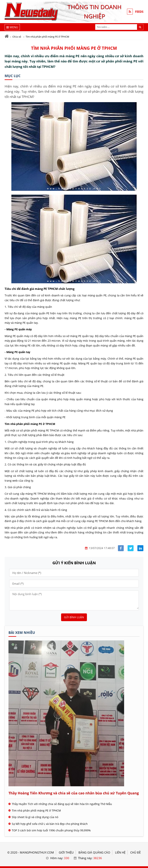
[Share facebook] (121, 548)
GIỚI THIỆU (66, 852)
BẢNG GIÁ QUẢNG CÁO (94, 852)
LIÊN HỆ (120, 852)
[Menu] (12, 27)
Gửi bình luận (74, 617)
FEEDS (139, 12)
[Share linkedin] (140, 548)
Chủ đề (135, 852)
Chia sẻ (17, 37)
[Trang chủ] (7, 36)
